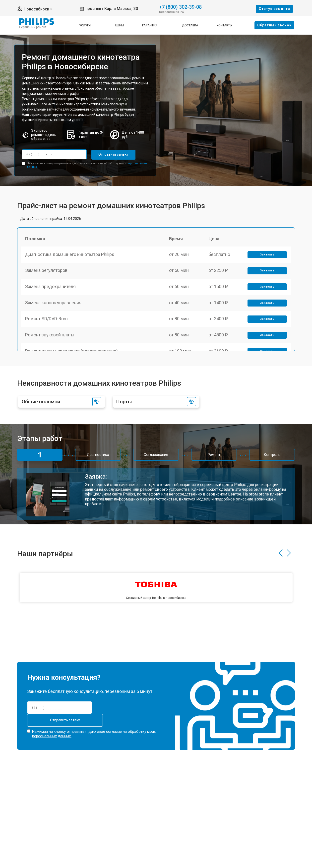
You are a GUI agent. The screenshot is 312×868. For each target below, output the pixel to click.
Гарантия (150, 25)
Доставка (190, 25)
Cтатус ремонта (274, 9)
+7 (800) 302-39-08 (180, 7)
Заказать (267, 256)
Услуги (85, 25)
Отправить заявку (111, 154)
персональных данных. (52, 735)
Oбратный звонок (274, 25)
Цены (120, 25)
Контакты (224, 25)
